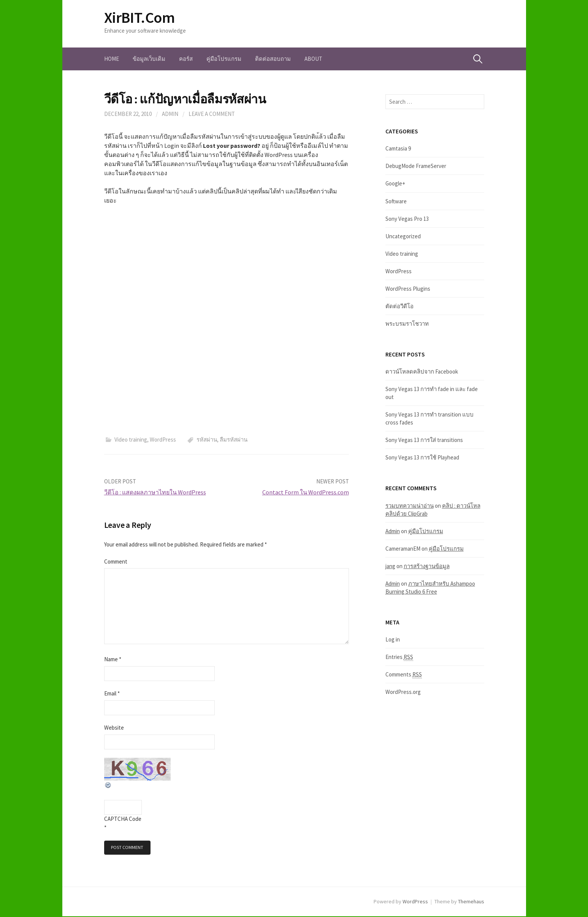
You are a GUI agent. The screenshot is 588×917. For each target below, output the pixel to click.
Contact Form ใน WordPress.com (306, 492)
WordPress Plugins (408, 289)
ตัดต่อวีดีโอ (399, 306)
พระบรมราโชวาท (407, 324)
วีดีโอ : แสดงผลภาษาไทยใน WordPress (155, 492)
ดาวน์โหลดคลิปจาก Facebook (422, 371)
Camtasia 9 (398, 148)
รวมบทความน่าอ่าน (410, 506)
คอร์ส (186, 59)
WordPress (163, 439)
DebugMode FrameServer (416, 166)
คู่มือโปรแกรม (224, 59)
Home (112, 59)
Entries (399, 657)
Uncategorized (403, 236)
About (313, 59)
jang (390, 566)
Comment (116, 561)
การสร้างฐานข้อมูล (427, 566)
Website (114, 728)
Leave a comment (212, 114)
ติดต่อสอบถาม (273, 59)
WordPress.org (403, 692)
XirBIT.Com (139, 17)
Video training (131, 439)
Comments (404, 675)
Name (113, 659)
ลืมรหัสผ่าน (234, 439)
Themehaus (471, 902)
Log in (393, 639)
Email (112, 693)
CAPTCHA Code (123, 819)
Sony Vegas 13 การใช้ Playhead (422, 457)
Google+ (395, 183)
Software (396, 201)
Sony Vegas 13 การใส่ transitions (424, 440)
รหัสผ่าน (207, 439)
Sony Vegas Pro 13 (407, 219)
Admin (170, 114)
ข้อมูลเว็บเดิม (149, 59)
